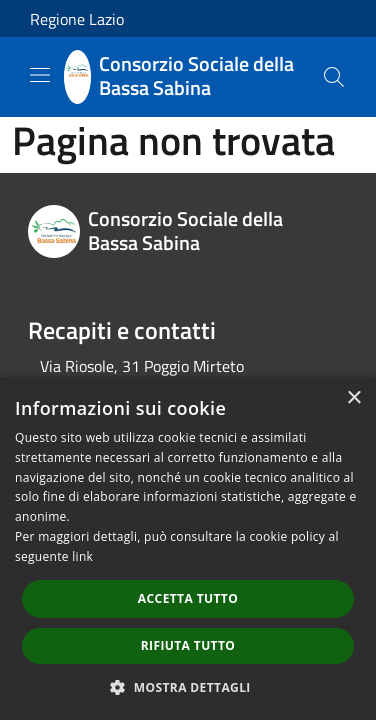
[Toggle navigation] (40, 75)
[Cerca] (334, 77)
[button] (188, 687)
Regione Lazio (77, 19)
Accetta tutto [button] (188, 598)
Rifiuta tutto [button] (188, 645)
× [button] (353, 398)
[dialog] (188, 548)
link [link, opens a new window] (82, 556)
